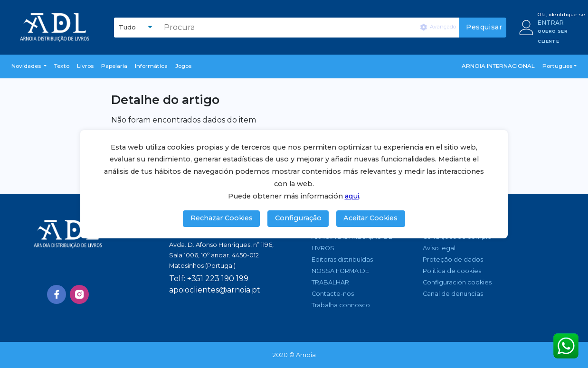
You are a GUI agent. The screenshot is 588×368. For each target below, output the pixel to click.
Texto (62, 66)
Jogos (183, 66)
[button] (29, 66)
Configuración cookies (457, 282)
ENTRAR (551, 23)
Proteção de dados (453, 259)
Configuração (298, 218)
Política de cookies (452, 271)
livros (85, 66)
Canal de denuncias (453, 294)
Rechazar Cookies (222, 218)
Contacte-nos (333, 294)
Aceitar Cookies (370, 218)
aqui (352, 196)
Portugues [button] (557, 66)
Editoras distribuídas (342, 259)
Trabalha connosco (341, 305)
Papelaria (114, 66)
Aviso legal (439, 248)
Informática (151, 66)
